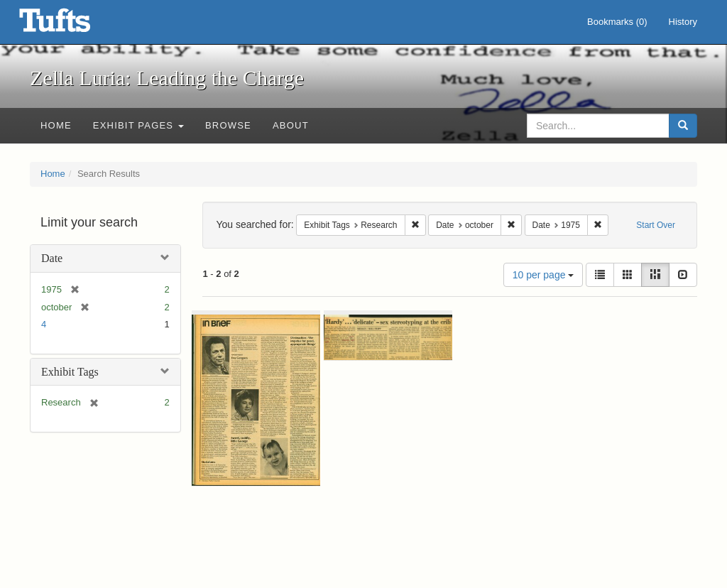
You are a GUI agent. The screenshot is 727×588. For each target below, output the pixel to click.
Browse (228, 125)
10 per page (543, 275)
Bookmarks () (617, 22)
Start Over (656, 225)
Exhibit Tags (70, 372)
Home (56, 125)
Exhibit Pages (138, 125)
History (683, 22)
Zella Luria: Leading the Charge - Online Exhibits (72, 25)
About (291, 125)
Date (52, 258)
